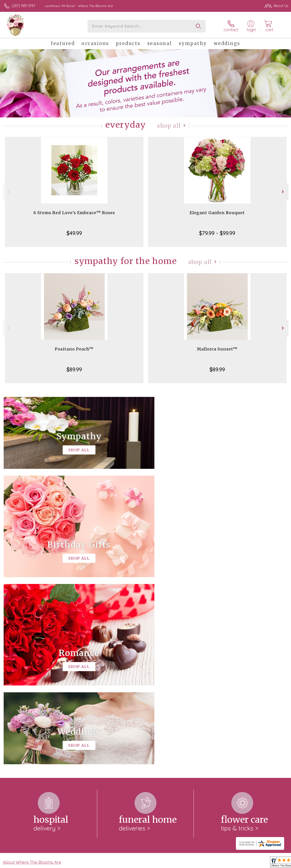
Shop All (169, 126)
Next (284, 192)
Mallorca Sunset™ (217, 349)
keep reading (128, 684)
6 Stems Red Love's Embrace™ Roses (74, 213)
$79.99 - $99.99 (217, 233)
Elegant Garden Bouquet (217, 213)
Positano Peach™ (74, 349)
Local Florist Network (244, 863)
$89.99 (74, 369)
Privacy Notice (211, 863)
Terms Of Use (184, 863)
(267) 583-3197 (23, 6)
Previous (8, 192)
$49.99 (74, 233)
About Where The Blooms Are (32, 675)
